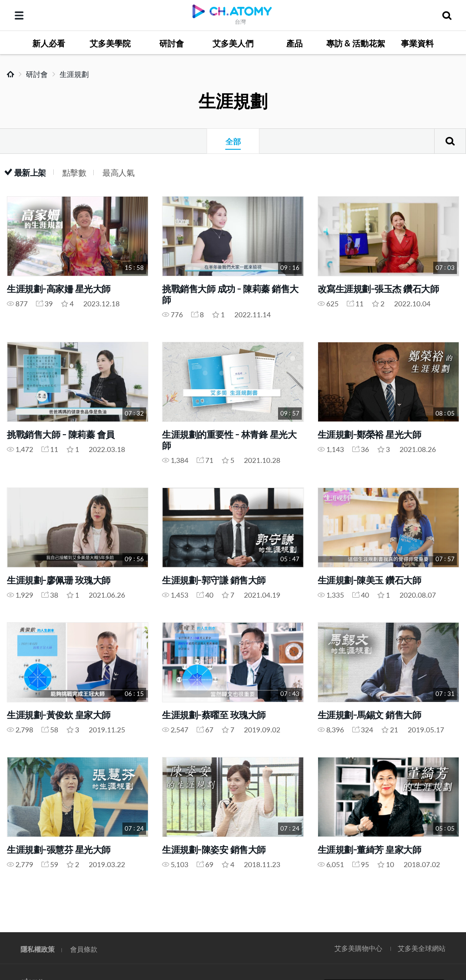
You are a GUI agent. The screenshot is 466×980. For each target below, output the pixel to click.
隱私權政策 (38, 949)
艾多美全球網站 (422, 948)
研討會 (37, 74)
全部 (233, 141)
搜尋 (450, 141)
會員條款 (84, 949)
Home (10, 74)
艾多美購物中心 (358, 948)
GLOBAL (446, 892)
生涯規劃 (74, 74)
